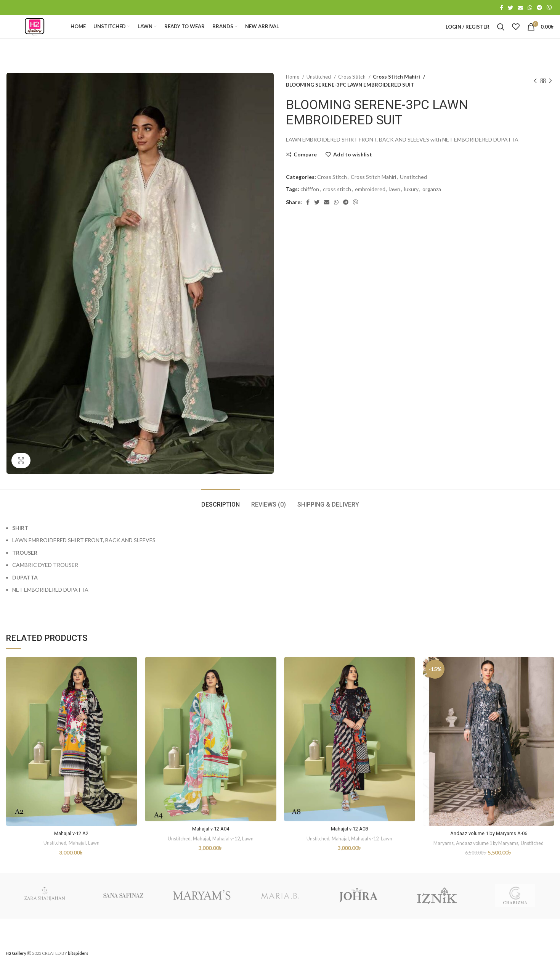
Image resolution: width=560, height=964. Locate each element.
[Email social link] (520, 8)
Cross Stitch (352, 94)
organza (432, 207)
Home (293, 94)
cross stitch (337, 207)
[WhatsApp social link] (530, 8)
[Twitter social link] (510, 8)
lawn (395, 207)
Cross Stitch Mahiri (395, 94)
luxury (411, 207)
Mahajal (78, 860)
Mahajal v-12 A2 (71, 851)
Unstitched (319, 94)
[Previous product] (535, 98)
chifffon (310, 207)
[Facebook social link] (501, 8)
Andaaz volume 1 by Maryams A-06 (489, 851)
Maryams (440, 861)
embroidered (370, 207)
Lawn (95, 860)
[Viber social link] (549, 8)
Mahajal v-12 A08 (350, 846)
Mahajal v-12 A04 (210, 846)
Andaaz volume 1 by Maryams (487, 861)
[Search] (501, 36)
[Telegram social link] (539, 8)
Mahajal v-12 (227, 856)
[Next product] (550, 98)
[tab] (221, 518)
